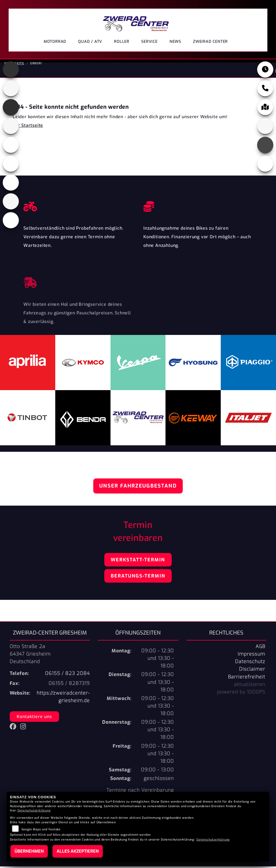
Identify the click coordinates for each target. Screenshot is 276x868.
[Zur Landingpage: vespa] (11, 222)
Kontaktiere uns (34, 718)
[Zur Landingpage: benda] (11, 90)
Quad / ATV (90, 42)
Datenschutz (250, 663)
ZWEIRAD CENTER (210, 42)
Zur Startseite (28, 127)
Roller (122, 42)
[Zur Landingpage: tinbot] (11, 203)
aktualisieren (250, 686)
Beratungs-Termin (138, 577)
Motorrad (55, 42)
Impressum (251, 656)
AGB (260, 648)
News (175, 42)
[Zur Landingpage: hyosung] (11, 109)
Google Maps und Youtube (41, 829)
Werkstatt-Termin (138, 561)
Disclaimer (252, 671)
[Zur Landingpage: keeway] (11, 146)
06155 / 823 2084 (67, 675)
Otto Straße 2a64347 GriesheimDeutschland (30, 656)
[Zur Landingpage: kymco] (11, 165)
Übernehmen (29, 851)
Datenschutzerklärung (34, 811)
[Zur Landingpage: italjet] (11, 128)
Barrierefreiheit (247, 678)
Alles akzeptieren (78, 851)
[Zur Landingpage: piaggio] (11, 184)
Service (149, 42)
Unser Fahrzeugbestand (138, 487)
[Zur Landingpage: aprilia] (11, 71)
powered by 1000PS (241, 694)
